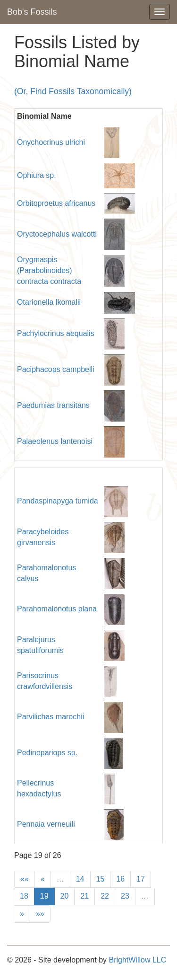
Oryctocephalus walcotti (57, 234)
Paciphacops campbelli (56, 369)
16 (120, 879)
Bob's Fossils (32, 12)
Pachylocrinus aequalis (56, 333)
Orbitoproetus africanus (56, 203)
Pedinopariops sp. (47, 753)
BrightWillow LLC (137, 960)
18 (24, 896)
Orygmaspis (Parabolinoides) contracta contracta (49, 270)
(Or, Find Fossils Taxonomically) (73, 91)
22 (105, 896)
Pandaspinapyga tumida (58, 501)
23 (125, 896)
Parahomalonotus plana (57, 609)
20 (65, 896)
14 (80, 879)
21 (84, 896)
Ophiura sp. (37, 175)
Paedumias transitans (53, 405)
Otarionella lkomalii (49, 302)
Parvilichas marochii (51, 717)
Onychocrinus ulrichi (51, 142)
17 (141, 879)
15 (101, 879)
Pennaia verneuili (46, 824)
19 (44, 896)
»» (40, 914)
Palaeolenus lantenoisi (55, 441)
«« (25, 879)
